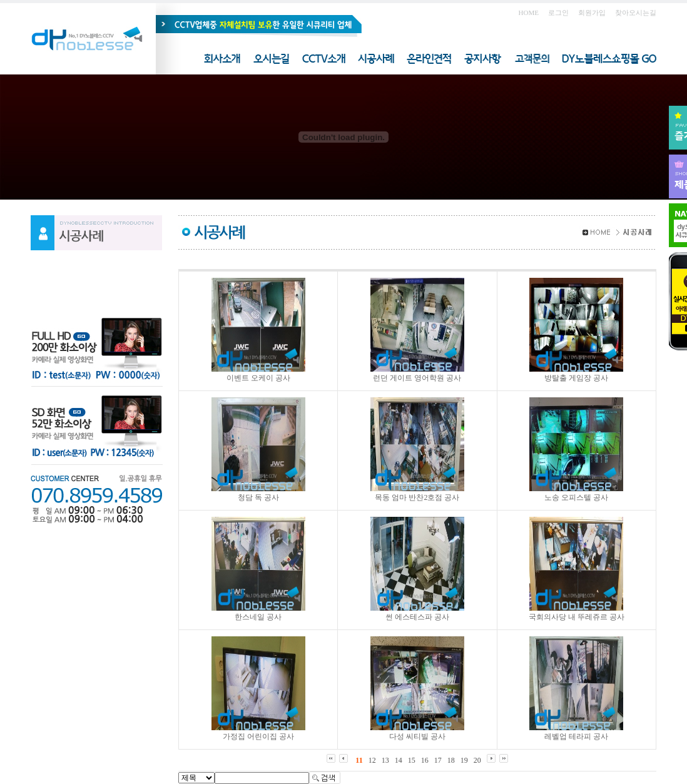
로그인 (558, 13)
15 (412, 760)
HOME (529, 13)
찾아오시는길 (636, 13)
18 (451, 760)
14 (399, 760)
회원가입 (592, 13)
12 (372, 760)
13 (385, 760)
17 (438, 760)
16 (425, 760)
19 (464, 760)
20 (477, 760)
